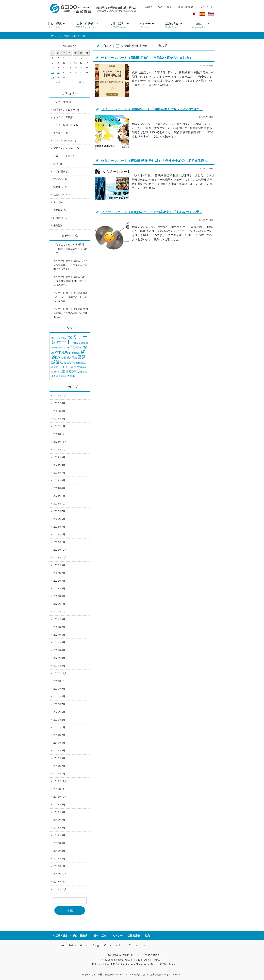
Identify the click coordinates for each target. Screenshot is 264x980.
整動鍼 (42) (60, 210)
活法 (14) (58, 202)
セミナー (118, 935)
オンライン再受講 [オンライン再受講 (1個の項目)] (59, 338)
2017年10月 (60, 889)
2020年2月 (59, 720)
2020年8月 (59, 696)
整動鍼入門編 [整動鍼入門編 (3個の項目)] (69, 357)
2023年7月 (59, 511)
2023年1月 (59, 542)
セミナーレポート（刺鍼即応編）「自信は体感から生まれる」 (147, 58)
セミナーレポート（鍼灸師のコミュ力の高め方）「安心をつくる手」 (152, 212)
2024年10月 (60, 450)
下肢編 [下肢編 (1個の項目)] (75, 343)
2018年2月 (59, 859)
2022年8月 (59, 565)
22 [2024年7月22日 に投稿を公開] (53, 72)
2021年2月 (59, 666)
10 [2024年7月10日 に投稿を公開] (64, 63)
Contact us (137, 945)
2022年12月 (60, 550)
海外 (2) (58, 164)
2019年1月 (59, 773)
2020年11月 (60, 673)
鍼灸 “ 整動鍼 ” (81, 935)
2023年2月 (59, 534)
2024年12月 (60, 434)
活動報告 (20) (61, 187)
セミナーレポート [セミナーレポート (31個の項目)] (70, 339)
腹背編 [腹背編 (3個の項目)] (64, 371)
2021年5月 (59, 642)
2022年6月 (59, 581)
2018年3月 (59, 851)
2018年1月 (59, 866)
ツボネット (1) (61, 133)
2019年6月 (59, 743)
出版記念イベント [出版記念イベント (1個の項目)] (62, 348)
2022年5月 (59, 588)
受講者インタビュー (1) (66, 110)
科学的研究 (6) (61, 171)
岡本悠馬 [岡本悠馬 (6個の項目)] (61, 352)
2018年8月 (59, 812)
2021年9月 (59, 619)
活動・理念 (61, 935)
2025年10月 (60, 395)
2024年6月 (59, 480)
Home (60, 945)
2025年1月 (59, 426)
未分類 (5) (59, 225)
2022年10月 (60, 557)
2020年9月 (59, 689)
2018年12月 (60, 781)
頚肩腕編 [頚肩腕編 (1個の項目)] (63, 376)
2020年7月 (59, 704)
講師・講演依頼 (186, 7)
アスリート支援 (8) (64, 156)
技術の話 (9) (60, 179)
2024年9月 (59, 457)
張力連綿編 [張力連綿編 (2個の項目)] (74, 353)
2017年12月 (60, 874)
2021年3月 (59, 658)
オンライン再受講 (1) (65, 117)
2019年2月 (59, 766)
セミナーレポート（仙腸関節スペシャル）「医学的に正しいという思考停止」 (70, 297)
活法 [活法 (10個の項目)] (60, 362)
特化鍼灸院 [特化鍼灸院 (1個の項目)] (81, 363)
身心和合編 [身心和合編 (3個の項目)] (75, 371)
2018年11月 (60, 789)
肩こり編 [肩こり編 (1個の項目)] (69, 367)
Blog (96, 945)
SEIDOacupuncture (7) (66, 148)
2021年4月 (59, 650)
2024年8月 (59, 465)
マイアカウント (205, 7)
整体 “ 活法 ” (101, 935)
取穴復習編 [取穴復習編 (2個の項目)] (76, 347)
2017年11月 (60, 882)
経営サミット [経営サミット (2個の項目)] (58, 367)
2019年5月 (59, 750)
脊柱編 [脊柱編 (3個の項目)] (78, 367)
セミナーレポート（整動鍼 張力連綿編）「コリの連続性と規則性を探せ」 (71, 313)
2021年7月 (59, 627)
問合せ (170, 7)
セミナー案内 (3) (62, 102)
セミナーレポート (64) (66, 125)
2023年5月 (59, 527)
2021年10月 (60, 611)
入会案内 (148, 7)
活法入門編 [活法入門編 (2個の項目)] (70, 363)
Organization (114, 945)
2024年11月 (60, 442)
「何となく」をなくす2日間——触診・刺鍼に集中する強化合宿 (70, 249)
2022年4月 (59, 596)
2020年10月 (60, 681)
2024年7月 (59, 473)
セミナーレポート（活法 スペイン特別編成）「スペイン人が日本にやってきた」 (71, 265)
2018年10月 (60, 797)
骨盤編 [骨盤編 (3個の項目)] (71, 376)
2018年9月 (59, 804)
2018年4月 (59, 843)
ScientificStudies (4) (65, 141)
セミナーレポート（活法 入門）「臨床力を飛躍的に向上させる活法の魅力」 (71, 281)
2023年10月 (60, 504)
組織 (147, 935)
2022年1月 (59, 604)
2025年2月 (59, 419)
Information (78, 945)
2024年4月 (59, 488)
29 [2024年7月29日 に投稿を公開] (53, 77)
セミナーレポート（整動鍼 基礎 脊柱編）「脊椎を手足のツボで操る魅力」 (156, 160)
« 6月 (58, 82)
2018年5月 (59, 835)
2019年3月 (59, 758)
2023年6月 (59, 519)
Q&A (160, 7)
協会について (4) (62, 194)
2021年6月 (59, 635)
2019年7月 (59, 735)
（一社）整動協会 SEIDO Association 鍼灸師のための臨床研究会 (128, 974)
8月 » (81, 82)
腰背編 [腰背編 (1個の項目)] (57, 372)
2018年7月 (59, 820)
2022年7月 (59, 573)
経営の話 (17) (61, 218)
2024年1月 (59, 496)
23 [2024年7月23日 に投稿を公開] (58, 72)
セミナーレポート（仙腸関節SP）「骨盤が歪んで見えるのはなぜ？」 (152, 109)
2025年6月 (59, 403)
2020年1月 (59, 727)
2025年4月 (59, 411)
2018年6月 (59, 828)
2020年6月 (59, 712)
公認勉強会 (134, 935)
